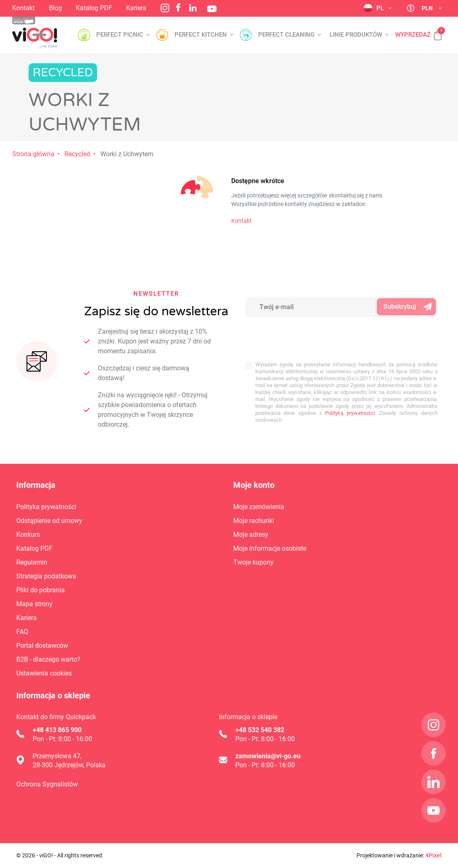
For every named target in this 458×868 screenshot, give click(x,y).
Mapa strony (34, 604)
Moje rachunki (254, 521)
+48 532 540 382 (260, 730)
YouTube (212, 9)
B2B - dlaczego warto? (48, 659)
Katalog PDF (94, 8)
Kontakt (23, 8)
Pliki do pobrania (41, 590)
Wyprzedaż (413, 35)
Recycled (77, 154)
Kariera (136, 8)
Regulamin (32, 562)
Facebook (178, 7)
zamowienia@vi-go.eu (268, 756)
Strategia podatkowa (46, 576)
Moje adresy (251, 535)
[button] (434, 31)
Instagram (165, 8)
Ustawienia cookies (44, 673)
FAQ (22, 632)
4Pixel (434, 855)
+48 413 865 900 (57, 730)
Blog (55, 8)
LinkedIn (193, 8)
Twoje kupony (253, 562)
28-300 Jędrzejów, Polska (69, 765)
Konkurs (28, 535)
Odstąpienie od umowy (49, 521)
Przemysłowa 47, (57, 756)
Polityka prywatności (46, 507)
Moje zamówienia (259, 507)
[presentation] (299, 335)
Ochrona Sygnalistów (47, 784)
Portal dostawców (42, 645)
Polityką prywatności (350, 413)
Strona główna (33, 154)
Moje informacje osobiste (270, 548)
